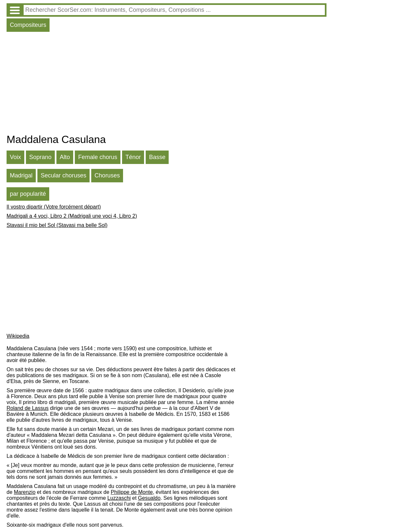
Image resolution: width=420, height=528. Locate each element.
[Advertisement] (167, 84)
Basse (157, 157)
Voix (15, 157)
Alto (65, 157)
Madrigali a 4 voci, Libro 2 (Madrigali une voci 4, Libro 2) (72, 216)
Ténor (133, 157)
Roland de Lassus (28, 408)
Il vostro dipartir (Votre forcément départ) (54, 207)
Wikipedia (18, 336)
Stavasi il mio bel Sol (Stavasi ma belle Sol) (57, 225)
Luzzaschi (119, 498)
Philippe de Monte (132, 492)
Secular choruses (63, 175)
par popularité (28, 194)
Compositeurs (28, 25)
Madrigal (21, 175)
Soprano (40, 157)
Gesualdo (149, 498)
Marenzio (25, 492)
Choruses (107, 175)
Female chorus (98, 157)
